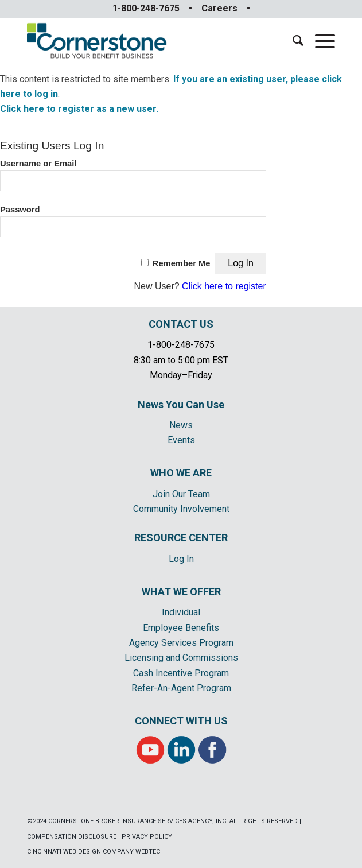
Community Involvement (181, 509)
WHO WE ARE (181, 473)
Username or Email (38, 164)
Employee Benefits (181, 628)
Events (181, 440)
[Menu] (319, 41)
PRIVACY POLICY (147, 837)
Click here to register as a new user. (79, 109)
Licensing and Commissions (181, 658)
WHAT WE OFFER (181, 592)
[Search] (292, 41)
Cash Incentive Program (181, 673)
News (181, 425)
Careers (219, 8)
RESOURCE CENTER (181, 538)
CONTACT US (181, 324)
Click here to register (224, 286)
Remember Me (182, 263)
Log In (181, 559)
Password (20, 210)
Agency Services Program (181, 643)
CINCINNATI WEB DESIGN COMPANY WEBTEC (94, 852)
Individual (181, 612)
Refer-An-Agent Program (181, 688)
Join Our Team (181, 494)
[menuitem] (292, 41)
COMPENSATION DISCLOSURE (72, 837)
